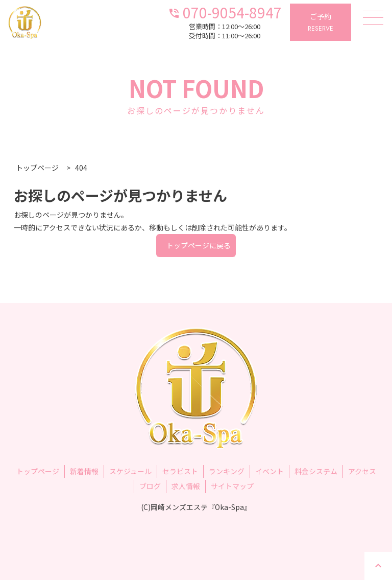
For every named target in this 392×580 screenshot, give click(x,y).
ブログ (150, 486)
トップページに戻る (199, 245)
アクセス (362, 471)
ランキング (227, 471)
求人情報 (186, 486)
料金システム (316, 471)
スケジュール (130, 471)
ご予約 (321, 23)
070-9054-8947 (225, 11)
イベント (269, 471)
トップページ (38, 471)
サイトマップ (232, 486)
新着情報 (84, 471)
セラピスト (180, 471)
